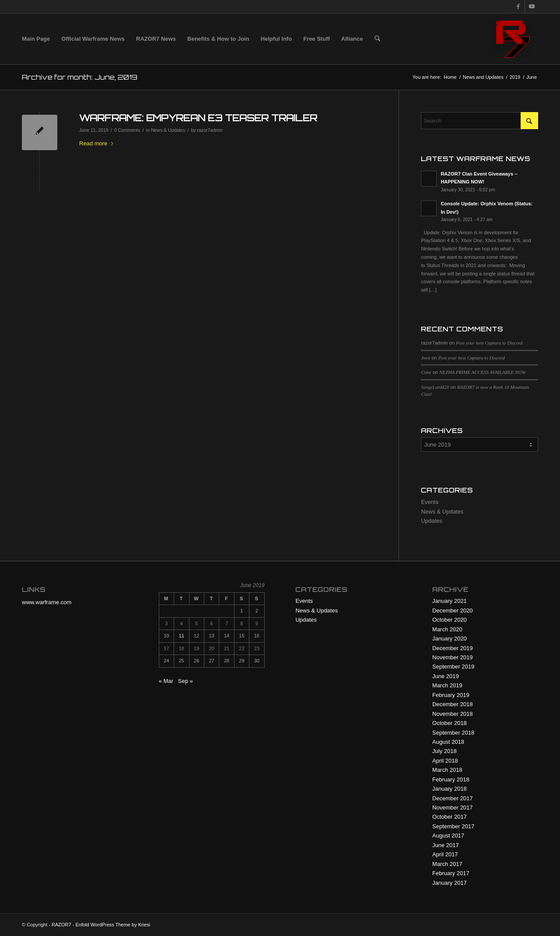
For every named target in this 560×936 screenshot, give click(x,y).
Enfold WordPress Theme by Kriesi (113, 925)
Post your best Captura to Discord (489, 343)
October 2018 (450, 723)
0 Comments (127, 130)
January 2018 (450, 789)
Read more (97, 143)
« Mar (166, 681)
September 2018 (453, 733)
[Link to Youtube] (532, 7)
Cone (426, 372)
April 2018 (445, 761)
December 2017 (453, 798)
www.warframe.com (47, 602)
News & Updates (168, 130)
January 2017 (450, 883)
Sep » (185, 681)
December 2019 (453, 648)
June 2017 (446, 845)
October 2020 (450, 620)
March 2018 (447, 770)
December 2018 (453, 704)
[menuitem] (36, 39)
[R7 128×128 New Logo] (513, 39)
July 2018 (444, 751)
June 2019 (446, 676)
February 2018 (451, 779)
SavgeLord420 (435, 387)
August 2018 (448, 742)
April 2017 (445, 854)
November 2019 (453, 657)
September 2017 (453, 826)
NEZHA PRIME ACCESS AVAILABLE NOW (482, 372)
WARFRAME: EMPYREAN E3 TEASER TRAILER (198, 118)
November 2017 (453, 808)
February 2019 (451, 695)
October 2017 (450, 817)
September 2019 (453, 667)
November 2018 (453, 714)
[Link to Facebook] (518, 7)
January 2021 (450, 601)
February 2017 (451, 873)
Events (430, 502)
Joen (425, 358)
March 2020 (447, 629)
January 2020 (450, 639)
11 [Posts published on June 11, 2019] (182, 636)
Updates (431, 521)
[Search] (377, 39)
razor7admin (210, 130)
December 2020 (453, 611)
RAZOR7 (61, 925)
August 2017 (448, 836)
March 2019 (447, 685)
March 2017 (447, 864)
